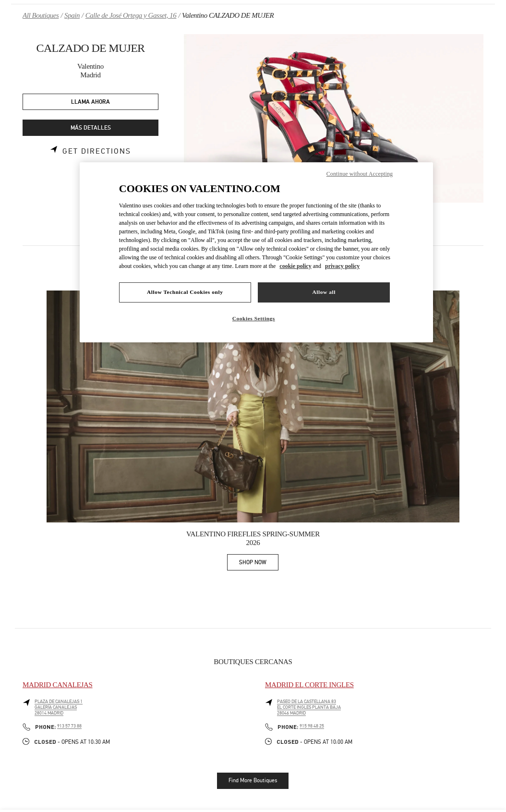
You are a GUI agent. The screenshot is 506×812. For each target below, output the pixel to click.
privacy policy (342, 266)
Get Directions (97, 151)
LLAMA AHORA (90, 102)
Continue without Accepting (360, 174)
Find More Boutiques (253, 780)
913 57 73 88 (69, 726)
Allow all (324, 292)
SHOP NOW (259, 564)
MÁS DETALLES (91, 128)
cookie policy (295, 266)
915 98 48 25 (312, 726)
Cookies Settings (254, 318)
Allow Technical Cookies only (185, 292)
